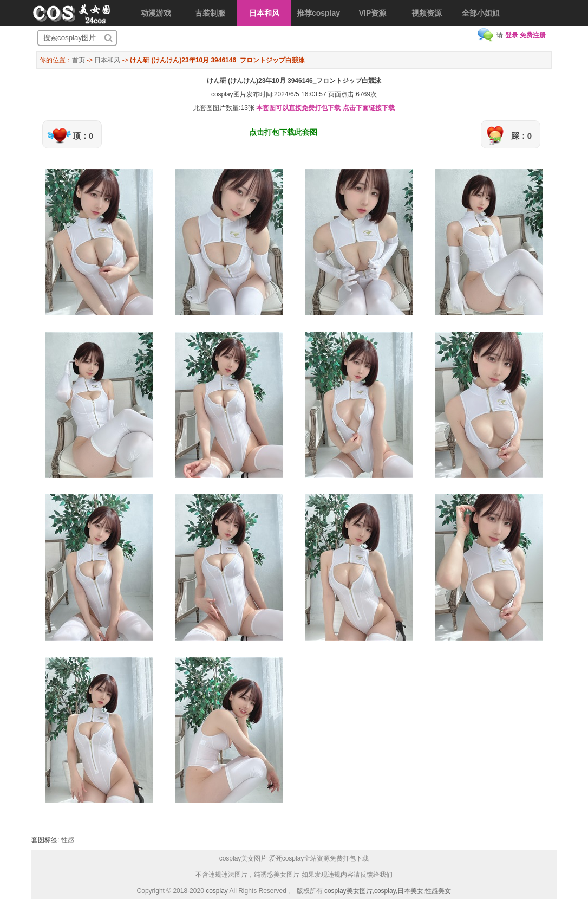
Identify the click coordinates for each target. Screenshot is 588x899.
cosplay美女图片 (348, 891)
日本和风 (264, 13)
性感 (68, 840)
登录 (512, 35)
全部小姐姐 (481, 13)
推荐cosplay (318, 13)
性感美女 (438, 891)
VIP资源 (373, 13)
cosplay (217, 891)
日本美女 (410, 891)
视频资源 (427, 13)
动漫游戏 (156, 13)
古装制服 (210, 13)
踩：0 (521, 136)
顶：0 (83, 136)
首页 (79, 60)
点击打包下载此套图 (283, 132)
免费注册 (533, 35)
